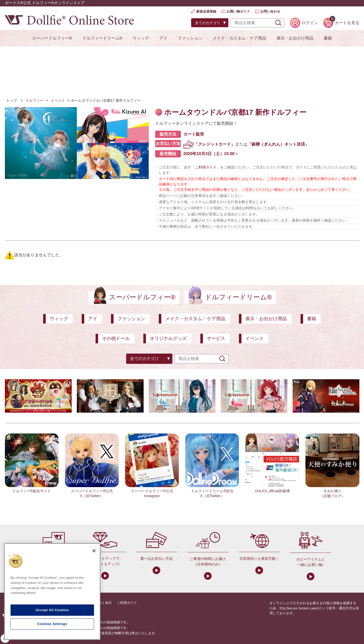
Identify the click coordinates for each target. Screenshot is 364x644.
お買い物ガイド (238, 11)
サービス (216, 338)
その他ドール (116, 338)
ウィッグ (141, 38)
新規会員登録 (206, 11)
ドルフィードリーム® (102, 38)
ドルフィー (34, 100)
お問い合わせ (270, 11)
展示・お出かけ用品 (295, 38)
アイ (163, 38)
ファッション (190, 38)
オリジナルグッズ (168, 338)
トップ (12, 100)
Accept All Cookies (52, 610)
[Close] (94, 551)
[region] (52, 591)
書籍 (328, 38)
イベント (58, 100)
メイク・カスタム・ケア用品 (239, 38)
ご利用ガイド (206, 167)
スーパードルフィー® (52, 38)
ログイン (310, 23)
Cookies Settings (52, 624)
